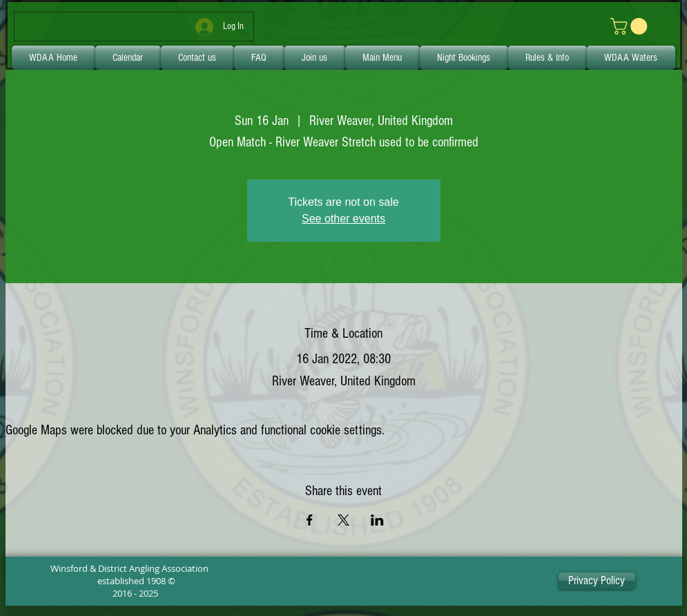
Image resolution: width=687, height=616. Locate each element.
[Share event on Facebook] (310, 520)
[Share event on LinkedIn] (377, 520)
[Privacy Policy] (597, 581)
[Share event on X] (343, 520)
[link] (631, 26)
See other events (343, 219)
